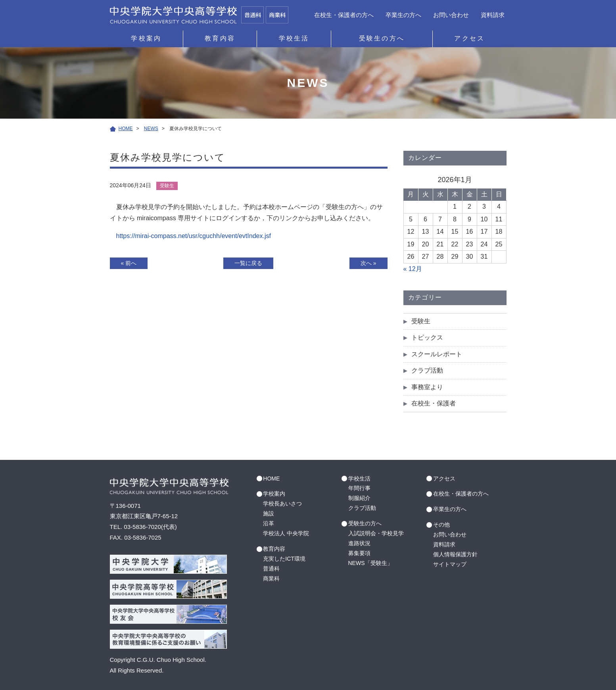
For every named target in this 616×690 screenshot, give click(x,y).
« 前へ (129, 263)
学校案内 (146, 38)
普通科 (271, 569)
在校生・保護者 (434, 403)
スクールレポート (437, 354)
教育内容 (220, 38)
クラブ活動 (427, 370)
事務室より (427, 387)
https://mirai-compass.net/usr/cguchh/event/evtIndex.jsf (194, 236)
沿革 (269, 523)
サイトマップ (450, 564)
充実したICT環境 (284, 559)
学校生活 (294, 38)
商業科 (271, 579)
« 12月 (413, 269)
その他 (441, 525)
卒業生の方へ (403, 15)
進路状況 (359, 543)
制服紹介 (359, 498)
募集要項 (359, 553)
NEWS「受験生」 (370, 563)
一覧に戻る (248, 263)
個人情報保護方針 (455, 554)
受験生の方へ (382, 38)
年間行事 (359, 488)
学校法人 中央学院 (286, 533)
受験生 (421, 321)
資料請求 (493, 15)
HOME (271, 479)
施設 (269, 513)
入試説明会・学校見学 (376, 533)
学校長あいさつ (282, 504)
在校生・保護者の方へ (344, 15)
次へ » (368, 263)
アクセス (469, 38)
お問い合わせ (451, 15)
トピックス (427, 337)
